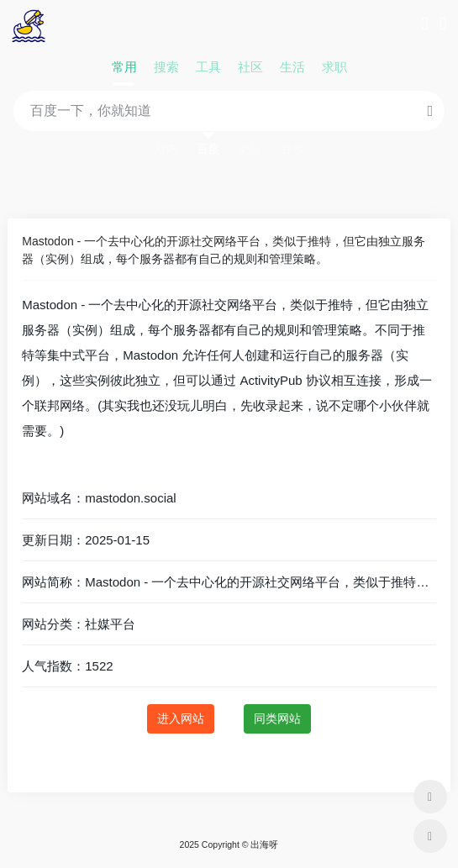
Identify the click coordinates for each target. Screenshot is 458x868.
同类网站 (277, 718)
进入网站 (181, 718)
